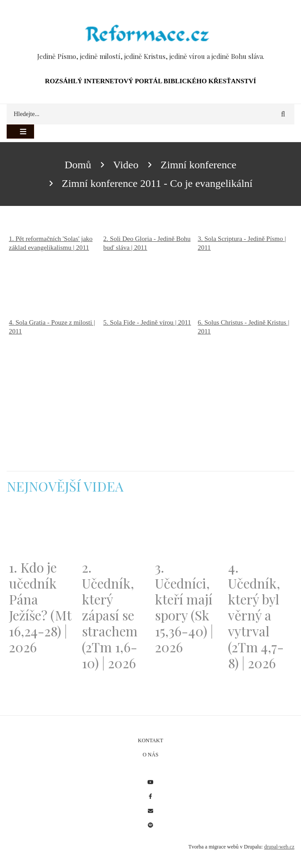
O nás (150, 755)
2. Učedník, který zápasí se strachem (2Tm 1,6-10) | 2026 (110, 615)
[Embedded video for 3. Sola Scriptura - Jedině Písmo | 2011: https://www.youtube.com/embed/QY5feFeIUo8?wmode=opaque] (245, 285)
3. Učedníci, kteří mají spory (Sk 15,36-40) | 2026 (184, 607)
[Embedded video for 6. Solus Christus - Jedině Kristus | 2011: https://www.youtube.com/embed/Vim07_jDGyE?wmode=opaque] (245, 369)
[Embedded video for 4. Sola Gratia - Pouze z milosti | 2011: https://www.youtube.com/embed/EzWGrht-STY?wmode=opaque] (56, 369)
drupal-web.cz (279, 847)
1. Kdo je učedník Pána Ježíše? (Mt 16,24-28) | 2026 (40, 607)
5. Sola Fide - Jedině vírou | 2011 (147, 322)
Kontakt (150, 740)
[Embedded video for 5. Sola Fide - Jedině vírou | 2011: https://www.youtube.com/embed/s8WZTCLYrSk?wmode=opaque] (150, 360)
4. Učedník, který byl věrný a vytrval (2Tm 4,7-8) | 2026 (256, 615)
